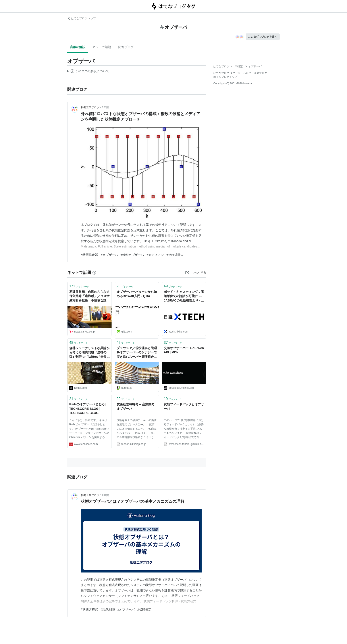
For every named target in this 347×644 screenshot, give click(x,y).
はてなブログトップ (225, 77)
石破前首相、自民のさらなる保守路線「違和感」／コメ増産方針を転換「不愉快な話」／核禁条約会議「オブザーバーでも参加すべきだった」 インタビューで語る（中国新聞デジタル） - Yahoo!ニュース (89, 297)
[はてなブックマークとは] (94, 273)
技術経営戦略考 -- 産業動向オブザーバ (136, 406)
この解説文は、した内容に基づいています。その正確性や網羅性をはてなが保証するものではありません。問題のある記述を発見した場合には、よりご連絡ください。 (88, 72)
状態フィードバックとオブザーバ (184, 406)
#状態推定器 (89, 255)
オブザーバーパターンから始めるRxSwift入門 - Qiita (137, 294)
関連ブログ (126, 47)
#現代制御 (108, 609)
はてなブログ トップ (82, 18)
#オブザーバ (109, 255)
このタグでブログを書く (263, 37)
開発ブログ (260, 73)
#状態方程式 (89, 609)
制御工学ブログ (90, 107)
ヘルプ (247, 73)
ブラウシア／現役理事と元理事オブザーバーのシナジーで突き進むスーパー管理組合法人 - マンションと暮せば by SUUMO (137, 353)
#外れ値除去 (175, 255)
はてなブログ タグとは (227, 73)
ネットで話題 (102, 47)
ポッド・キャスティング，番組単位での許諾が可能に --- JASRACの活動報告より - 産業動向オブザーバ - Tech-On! (184, 297)
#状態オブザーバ (132, 255)
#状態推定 (144, 609)
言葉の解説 (78, 47)
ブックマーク (79, 286)
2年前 (105, 107)
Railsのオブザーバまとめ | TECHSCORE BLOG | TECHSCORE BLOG (88, 409)
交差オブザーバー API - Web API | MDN (184, 350)
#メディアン (155, 255)
